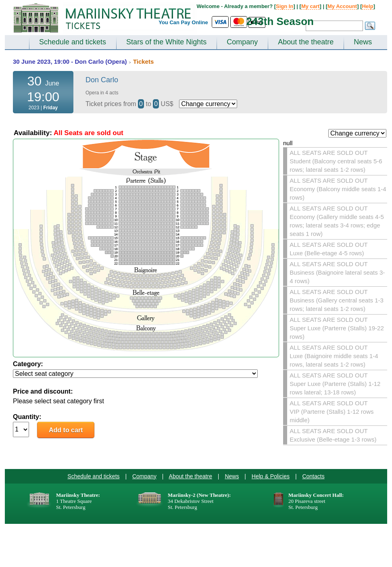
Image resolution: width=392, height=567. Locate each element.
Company (242, 42)
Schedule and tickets (73, 42)
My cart (311, 6)
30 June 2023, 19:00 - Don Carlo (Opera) (70, 61)
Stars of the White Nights (166, 42)
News (363, 42)
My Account (342, 6)
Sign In (285, 6)
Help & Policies (271, 476)
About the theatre (306, 42)
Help (367, 6)
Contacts (313, 476)
